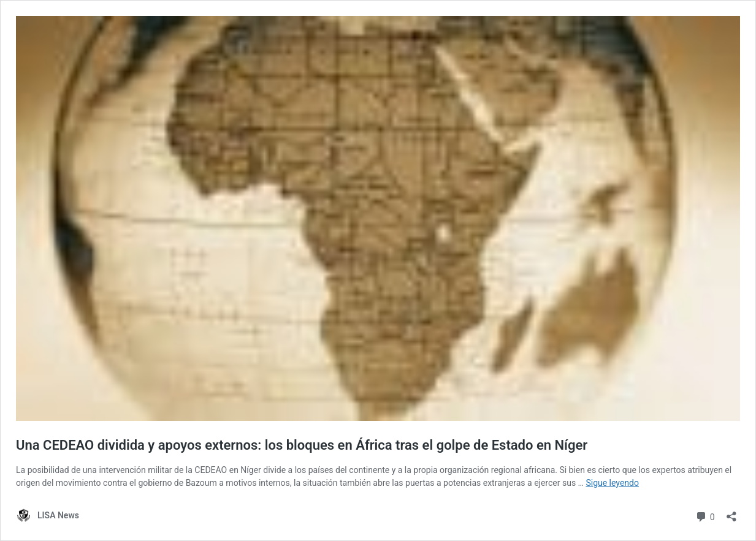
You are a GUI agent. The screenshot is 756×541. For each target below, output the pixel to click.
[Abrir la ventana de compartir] (731, 513)
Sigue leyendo (612, 483)
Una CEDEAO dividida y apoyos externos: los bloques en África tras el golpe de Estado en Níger (302, 445)
